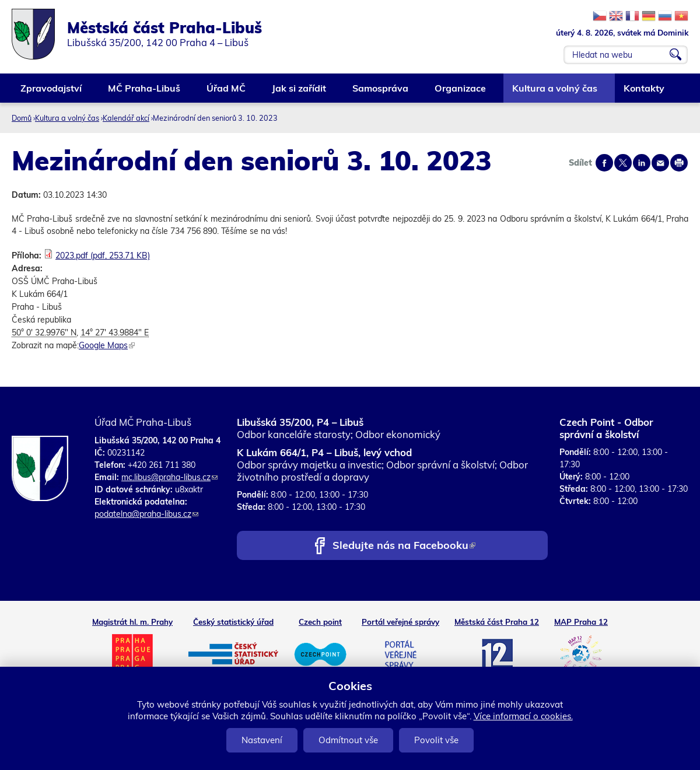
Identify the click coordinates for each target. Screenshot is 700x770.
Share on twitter (623, 163)
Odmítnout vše (348, 740)
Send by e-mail (660, 163)
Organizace (461, 92)
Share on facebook (604, 163)
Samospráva (381, 92)
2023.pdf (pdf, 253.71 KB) (103, 256)
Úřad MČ (227, 92)
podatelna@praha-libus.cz (146, 514)
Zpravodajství (52, 92)
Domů (22, 118)
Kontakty (645, 92)
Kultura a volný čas (555, 92)
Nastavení (262, 740)
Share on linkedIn (642, 163)
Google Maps (107, 345)
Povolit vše (436, 740)
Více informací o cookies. (523, 716)
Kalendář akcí (126, 118)
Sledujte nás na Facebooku (404, 546)
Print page (679, 163)
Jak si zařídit (300, 92)
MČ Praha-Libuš (145, 92)
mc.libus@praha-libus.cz (169, 477)
